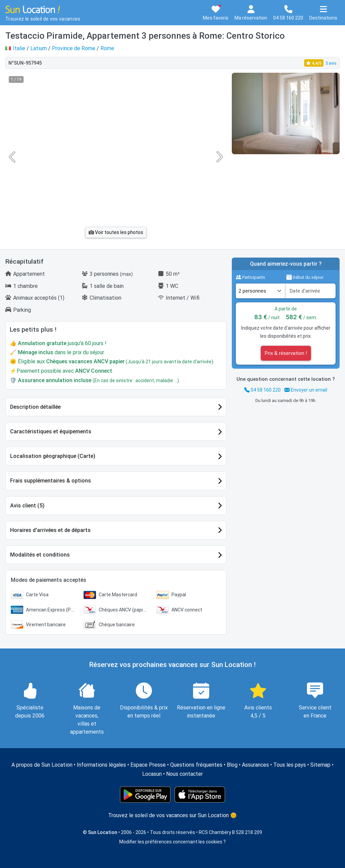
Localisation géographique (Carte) (53, 456)
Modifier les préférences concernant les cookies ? (172, 842)
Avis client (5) (27, 506)
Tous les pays (290, 765)
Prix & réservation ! (286, 353)
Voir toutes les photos (116, 232)
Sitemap (320, 765)
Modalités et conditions (40, 555)
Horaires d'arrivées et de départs (50, 530)
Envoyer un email (306, 390)
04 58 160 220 (262, 390)
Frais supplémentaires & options (51, 481)
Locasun (152, 774)
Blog (232, 765)
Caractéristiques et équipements (51, 431)
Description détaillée (35, 407)
